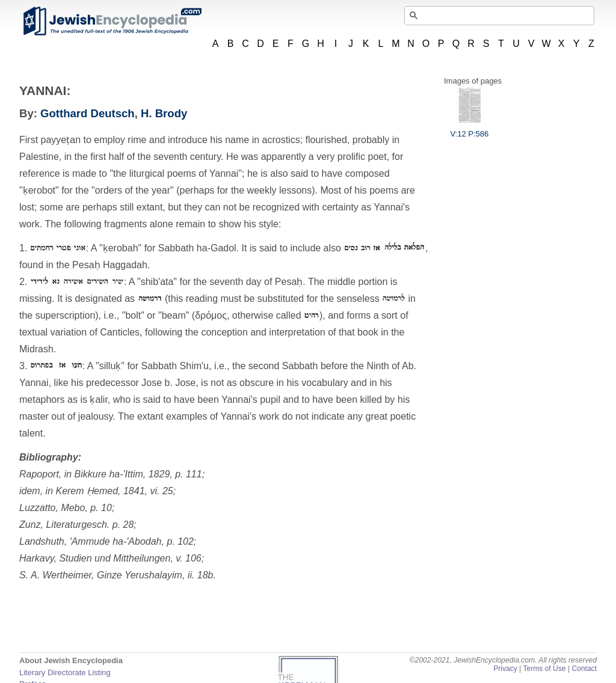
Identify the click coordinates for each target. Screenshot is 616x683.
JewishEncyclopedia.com (112, 21)
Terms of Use (544, 669)
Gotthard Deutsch (88, 113)
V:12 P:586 (469, 129)
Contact (584, 669)
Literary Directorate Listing (65, 672)
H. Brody (164, 113)
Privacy (505, 669)
